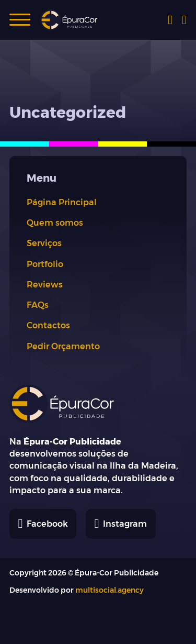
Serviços (44, 243)
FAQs (38, 305)
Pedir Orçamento (63, 346)
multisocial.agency (109, 590)
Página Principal (62, 202)
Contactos (48, 325)
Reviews (45, 284)
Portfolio (45, 264)
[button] (20, 20)
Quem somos (55, 223)
